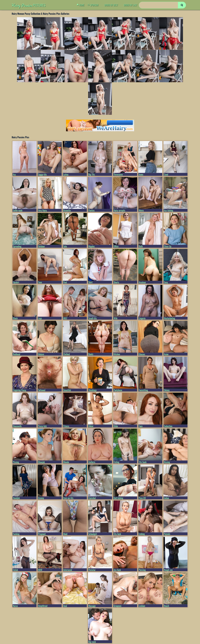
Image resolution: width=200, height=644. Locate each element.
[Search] (162, 5)
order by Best (111, 5)
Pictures (29, 5)
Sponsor (94, 5)
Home (81, 5)
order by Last (130, 5)
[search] (182, 5)
